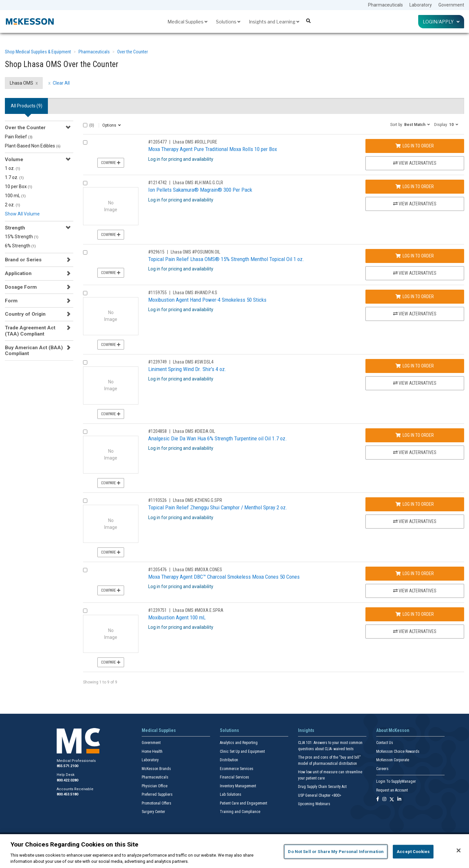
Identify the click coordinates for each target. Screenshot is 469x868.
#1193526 (157, 500)
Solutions (228, 22)
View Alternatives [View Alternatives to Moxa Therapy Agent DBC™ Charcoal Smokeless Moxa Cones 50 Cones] (415, 591)
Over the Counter (133, 52)
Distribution (229, 760)
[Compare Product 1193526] (85, 501)
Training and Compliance (240, 812)
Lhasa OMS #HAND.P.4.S (195, 293)
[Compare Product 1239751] (85, 611)
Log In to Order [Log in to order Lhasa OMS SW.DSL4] (415, 366)
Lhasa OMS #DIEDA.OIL (194, 431)
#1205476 (157, 570)
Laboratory (421, 5)
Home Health (152, 751)
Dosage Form (21, 287)
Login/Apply (441, 22)
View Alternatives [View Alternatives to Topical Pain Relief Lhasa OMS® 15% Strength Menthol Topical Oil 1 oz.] (415, 273)
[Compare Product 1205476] (85, 570)
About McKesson (393, 730)
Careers (382, 769)
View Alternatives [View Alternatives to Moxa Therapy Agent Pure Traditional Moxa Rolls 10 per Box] (415, 163)
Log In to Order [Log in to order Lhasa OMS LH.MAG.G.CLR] (415, 186)
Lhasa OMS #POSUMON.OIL (195, 252)
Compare (111, 163)
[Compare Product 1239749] (85, 362)
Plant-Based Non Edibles (33, 146)
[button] (410, 124)
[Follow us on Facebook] (378, 799)
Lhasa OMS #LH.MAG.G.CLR (198, 183)
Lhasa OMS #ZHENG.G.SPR (198, 500)
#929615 (156, 252)
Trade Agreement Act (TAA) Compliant (30, 331)
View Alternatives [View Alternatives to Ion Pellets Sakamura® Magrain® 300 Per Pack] (415, 204)
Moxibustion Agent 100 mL (177, 617)
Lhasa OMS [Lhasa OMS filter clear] (21, 83)
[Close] (459, 850)
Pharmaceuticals (385, 5)
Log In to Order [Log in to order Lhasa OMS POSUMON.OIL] (415, 256)
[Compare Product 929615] (85, 252)
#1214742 (157, 183)
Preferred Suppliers (157, 794)
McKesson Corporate (393, 760)
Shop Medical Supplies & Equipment (38, 52)
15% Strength (22, 237)
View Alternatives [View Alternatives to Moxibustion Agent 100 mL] (415, 631)
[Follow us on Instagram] (384, 799)
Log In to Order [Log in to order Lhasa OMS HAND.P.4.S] (415, 296)
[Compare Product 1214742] (85, 183)
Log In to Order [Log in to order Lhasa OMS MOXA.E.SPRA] (415, 614)
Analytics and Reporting (239, 743)
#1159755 (157, 293)
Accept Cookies (413, 852)
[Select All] (85, 125)
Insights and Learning (274, 22)
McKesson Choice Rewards (398, 751)
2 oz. (13, 205)
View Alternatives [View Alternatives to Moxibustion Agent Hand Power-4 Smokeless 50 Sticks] (415, 314)
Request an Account (392, 790)
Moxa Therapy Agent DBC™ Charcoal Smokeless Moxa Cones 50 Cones (224, 577)
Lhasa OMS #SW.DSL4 (193, 362)
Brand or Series (23, 260)
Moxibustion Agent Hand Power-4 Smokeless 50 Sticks (207, 300)
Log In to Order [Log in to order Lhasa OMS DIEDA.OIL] (415, 435)
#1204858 (157, 431)
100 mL (15, 196)
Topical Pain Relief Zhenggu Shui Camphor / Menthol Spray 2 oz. (218, 507)
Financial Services (234, 777)
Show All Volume (22, 214)
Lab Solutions (231, 794)
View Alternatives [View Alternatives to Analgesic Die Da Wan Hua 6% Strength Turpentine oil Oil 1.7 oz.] (415, 452)
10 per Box (19, 186)
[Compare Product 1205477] (85, 142)
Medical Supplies (187, 22)
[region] (234, 851)
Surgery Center (153, 812)
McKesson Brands (156, 769)
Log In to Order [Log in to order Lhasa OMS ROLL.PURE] (415, 146)
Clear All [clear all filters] (61, 83)
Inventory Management (238, 786)
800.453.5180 (67, 794)
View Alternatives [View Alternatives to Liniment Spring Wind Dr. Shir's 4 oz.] (415, 383)
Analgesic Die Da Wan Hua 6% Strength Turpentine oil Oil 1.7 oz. (218, 438)
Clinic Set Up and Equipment (242, 751)
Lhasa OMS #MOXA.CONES (198, 570)
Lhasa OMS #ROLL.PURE (195, 142)
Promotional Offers (156, 803)
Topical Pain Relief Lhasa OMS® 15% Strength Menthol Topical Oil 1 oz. (226, 259)
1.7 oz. (14, 177)
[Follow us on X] (392, 799)
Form (11, 301)
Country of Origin (25, 314)
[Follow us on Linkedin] (399, 799)
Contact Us (385, 743)
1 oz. (13, 168)
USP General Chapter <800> (320, 795)
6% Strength (20, 246)
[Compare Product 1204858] (85, 432)
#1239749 (157, 362)
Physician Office (155, 786)
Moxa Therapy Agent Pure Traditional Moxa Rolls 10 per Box (213, 149)
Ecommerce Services (237, 769)
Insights (306, 730)
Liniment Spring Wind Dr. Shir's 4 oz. (187, 369)
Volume (14, 159)
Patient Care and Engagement (243, 803)
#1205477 (157, 142)
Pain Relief (19, 137)
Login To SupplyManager (396, 781)
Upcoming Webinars (314, 804)
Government (451, 5)
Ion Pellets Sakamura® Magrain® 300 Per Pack (200, 190)
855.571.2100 (67, 766)
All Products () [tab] (27, 106)
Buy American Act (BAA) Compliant (34, 351)
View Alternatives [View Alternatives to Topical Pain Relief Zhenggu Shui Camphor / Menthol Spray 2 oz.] (415, 521)
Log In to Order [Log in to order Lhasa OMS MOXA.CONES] (415, 573)
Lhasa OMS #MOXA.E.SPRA (198, 610)
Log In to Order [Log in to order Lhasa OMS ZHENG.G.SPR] (415, 504)
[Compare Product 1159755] (85, 293)
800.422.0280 (67, 780)
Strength (15, 228)
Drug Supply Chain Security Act (322, 787)
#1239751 (157, 610)
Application (18, 273)
